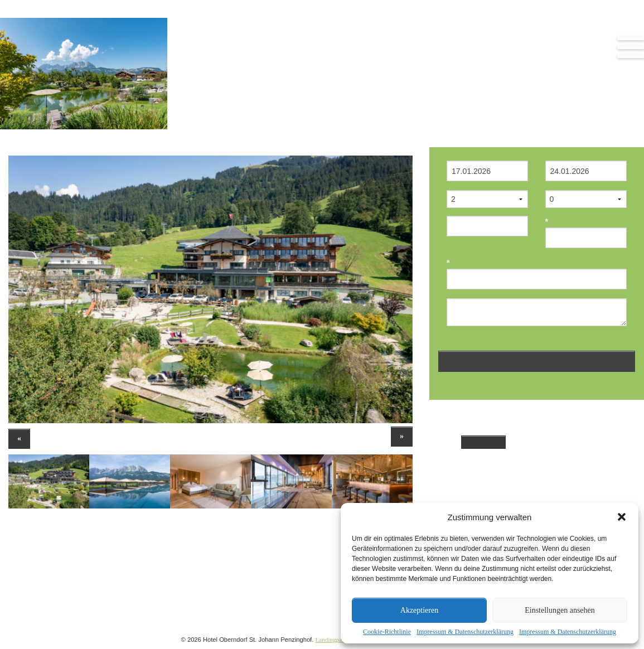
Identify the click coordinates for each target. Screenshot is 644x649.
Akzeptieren (419, 610)
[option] (210, 289)
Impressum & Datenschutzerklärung (465, 632)
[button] (622, 517)
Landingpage (331, 640)
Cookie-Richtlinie (387, 632)
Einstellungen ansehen (560, 610)
